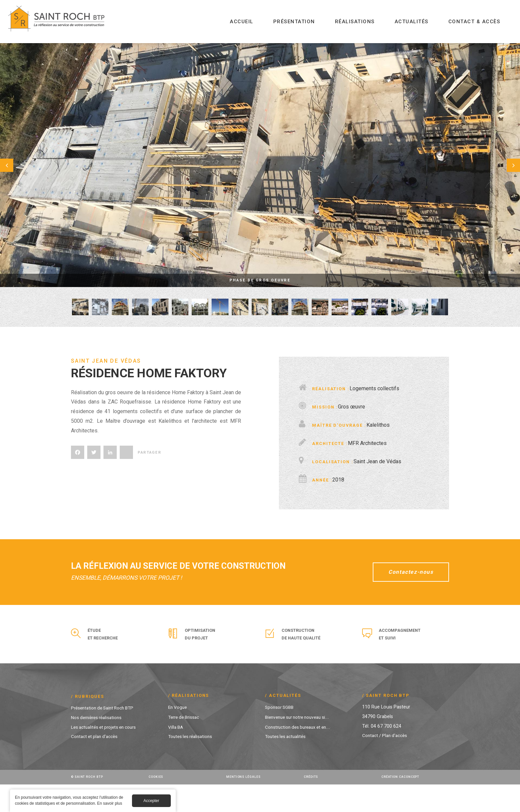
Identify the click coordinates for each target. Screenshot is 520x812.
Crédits (312, 804)
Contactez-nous (407, 599)
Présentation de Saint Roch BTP (106, 735)
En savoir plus (110, 804)
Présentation (294, 22)
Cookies (157, 804)
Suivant (503, 165)
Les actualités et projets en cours (107, 754)
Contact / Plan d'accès (387, 763)
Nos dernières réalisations (99, 745)
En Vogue (178, 735)
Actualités (412, 22)
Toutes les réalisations (192, 764)
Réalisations (355, 22)
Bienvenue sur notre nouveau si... (300, 744)
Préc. (17, 165)
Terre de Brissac (186, 744)
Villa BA (176, 754)
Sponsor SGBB (281, 735)
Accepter (151, 802)
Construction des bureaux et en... (300, 754)
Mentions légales (244, 804)
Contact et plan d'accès (97, 764)
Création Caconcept (402, 804)
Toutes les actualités (287, 764)
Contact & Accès (474, 22)
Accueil (242, 22)
